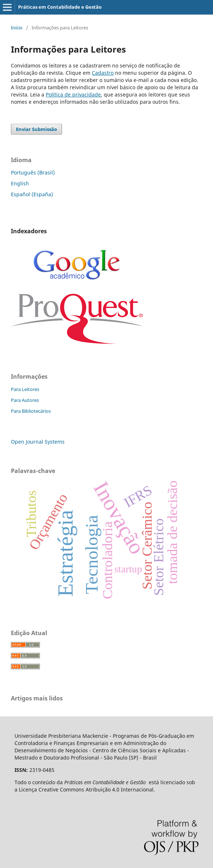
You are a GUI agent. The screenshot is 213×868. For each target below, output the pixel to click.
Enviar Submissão (36, 129)
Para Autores (25, 400)
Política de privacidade (73, 94)
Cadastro (103, 73)
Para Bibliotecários (31, 411)
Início (17, 28)
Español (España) (32, 194)
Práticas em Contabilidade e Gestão (60, 7)
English (20, 183)
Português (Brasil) (33, 172)
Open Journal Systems (38, 442)
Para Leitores (25, 389)
